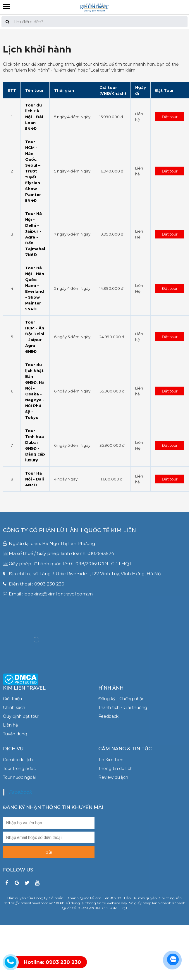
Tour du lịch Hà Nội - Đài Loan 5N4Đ (34, 117)
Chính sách (14, 708)
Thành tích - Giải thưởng (123, 708)
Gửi (49, 852)
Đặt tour (170, 117)
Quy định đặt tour (21, 716)
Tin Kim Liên (111, 760)
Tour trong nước (19, 769)
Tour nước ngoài (19, 777)
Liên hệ (10, 725)
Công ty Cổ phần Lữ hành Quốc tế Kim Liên (69, 530)
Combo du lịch (18, 760)
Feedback (108, 716)
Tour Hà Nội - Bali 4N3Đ (35, 479)
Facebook (20, 792)
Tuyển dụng (15, 734)
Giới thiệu (12, 699)
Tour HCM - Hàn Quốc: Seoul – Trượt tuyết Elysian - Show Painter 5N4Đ (34, 171)
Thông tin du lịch (115, 769)
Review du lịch (113, 777)
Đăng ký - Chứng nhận (121, 699)
